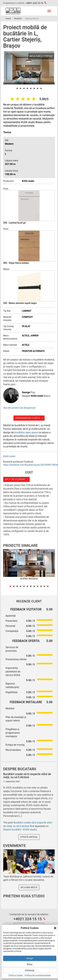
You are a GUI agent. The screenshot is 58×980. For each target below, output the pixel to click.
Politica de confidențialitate (38, 975)
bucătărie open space (26, 432)
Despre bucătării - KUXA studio (20, 830)
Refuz (30, 964)
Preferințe (30, 970)
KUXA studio (9, 456)
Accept (30, 958)
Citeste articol (29, 837)
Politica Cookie (16, 975)
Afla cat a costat (15, 479)
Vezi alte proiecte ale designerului (19, 408)
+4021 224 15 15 (34, 3)
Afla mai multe (29, 887)
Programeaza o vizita (28, 418)
